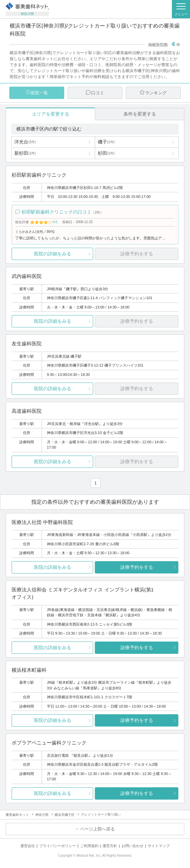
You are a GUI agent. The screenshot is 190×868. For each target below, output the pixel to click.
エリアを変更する (51, 114)
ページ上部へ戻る (97, 829)
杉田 (106, 153)
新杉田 (25, 153)
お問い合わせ (132, 846)
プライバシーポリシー (58, 846)
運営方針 (110, 846)
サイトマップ (159, 846)
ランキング (156, 93)
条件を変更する (140, 114)
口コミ (98, 93)
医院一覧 (39, 93)
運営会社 (28, 846)
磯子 (106, 142)
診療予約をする (137, 567)
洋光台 (25, 142)
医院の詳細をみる (53, 254)
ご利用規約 (89, 846)
